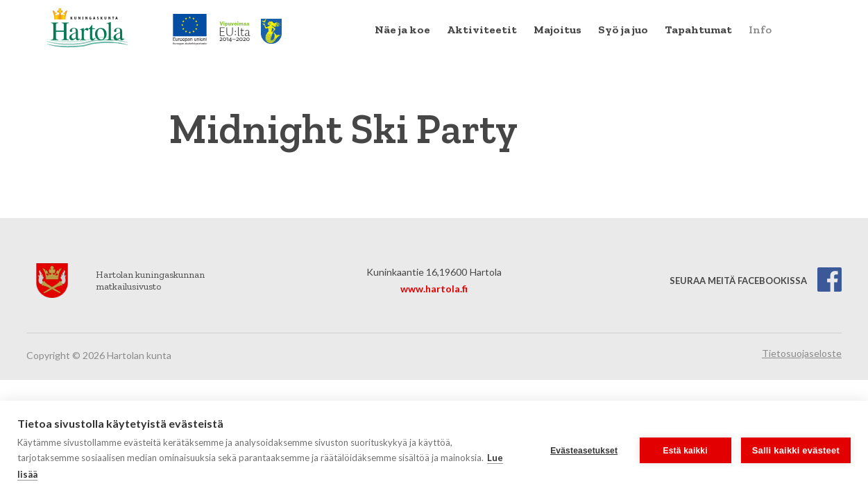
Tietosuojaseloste (802, 353)
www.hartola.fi (434, 289)
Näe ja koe (402, 30)
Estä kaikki (686, 451)
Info (760, 30)
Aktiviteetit (482, 30)
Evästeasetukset (584, 451)
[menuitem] (402, 30)
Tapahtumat (698, 30)
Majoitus (558, 30)
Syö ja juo (623, 30)
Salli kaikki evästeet (796, 450)
